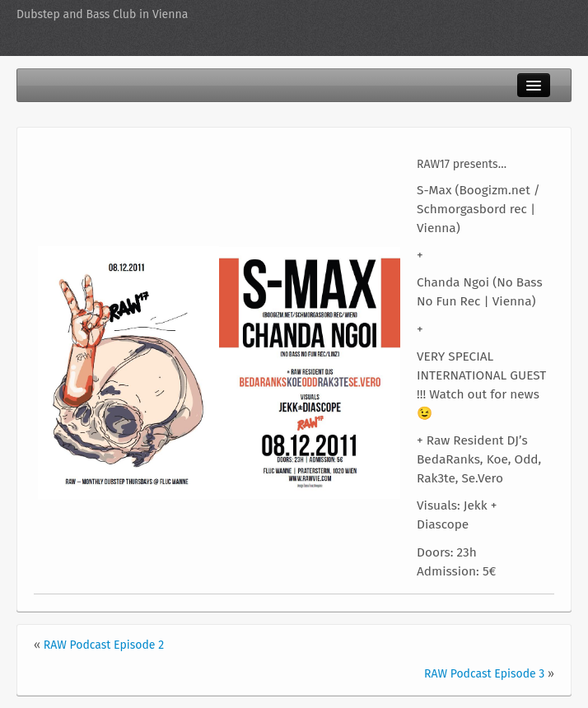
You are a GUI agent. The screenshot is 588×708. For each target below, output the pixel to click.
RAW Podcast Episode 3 (484, 674)
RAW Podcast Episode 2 (104, 645)
